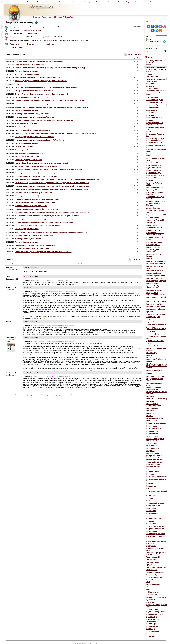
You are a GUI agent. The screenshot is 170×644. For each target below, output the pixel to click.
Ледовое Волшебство (155, 322)
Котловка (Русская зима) (156, 276)
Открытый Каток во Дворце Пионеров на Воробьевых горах (154, 455)
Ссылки (111, 2)
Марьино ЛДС (152, 353)
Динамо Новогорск (154, 208)
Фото (120, 2)
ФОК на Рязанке (153, 592)
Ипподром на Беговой (155, 237)
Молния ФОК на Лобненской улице (154, 405)
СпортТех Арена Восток (156, 534)
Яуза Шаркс (151, 636)
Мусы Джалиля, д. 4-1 (155, 418)
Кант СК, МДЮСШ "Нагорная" (153, 251)
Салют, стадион (152, 495)
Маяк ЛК (150, 355)
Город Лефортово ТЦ (155, 187)
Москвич (150, 416)
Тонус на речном (153, 560)
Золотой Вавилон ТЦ (154, 228)
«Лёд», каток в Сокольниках (152, 83)
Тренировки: (15, 44)
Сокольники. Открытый (155, 526)
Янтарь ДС (150, 629)
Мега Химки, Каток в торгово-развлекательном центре (156, 372)
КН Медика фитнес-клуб (156, 264)
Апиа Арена (151, 113)
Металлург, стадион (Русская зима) (154, 388)
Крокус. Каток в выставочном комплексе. (156, 294)
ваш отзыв (77, 395)
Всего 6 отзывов (16, 47)
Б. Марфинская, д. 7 (154, 118)
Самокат (150, 498)
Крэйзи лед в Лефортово (156, 309)
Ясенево (150, 634)
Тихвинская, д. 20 (153, 557)
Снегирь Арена (152, 513)
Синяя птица (151, 511)
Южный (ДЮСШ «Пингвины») (153, 620)
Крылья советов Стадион (156, 301)
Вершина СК (151, 178)
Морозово (150, 411)
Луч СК (149, 343)
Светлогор (150, 501)
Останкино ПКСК (153, 448)
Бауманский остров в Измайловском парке (155, 124)
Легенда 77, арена (153, 317)
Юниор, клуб (151, 624)
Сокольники (151, 524)
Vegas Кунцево (152, 77)
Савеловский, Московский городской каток (157, 492)
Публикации (50, 2)
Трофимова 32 (152, 570)
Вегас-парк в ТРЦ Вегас (155, 175)
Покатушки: (30, 44)
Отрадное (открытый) (155, 459)
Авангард (150, 86)
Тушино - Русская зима (155, 572)
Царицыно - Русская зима (156, 597)
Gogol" (149, 65)
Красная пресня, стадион (156, 281)
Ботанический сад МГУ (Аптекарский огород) (155, 139)
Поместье (150, 474)
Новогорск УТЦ (152, 431)
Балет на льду (152, 120)
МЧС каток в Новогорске (156, 421)
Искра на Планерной (154, 242)
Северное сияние (153, 506)
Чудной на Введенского (156, 612)
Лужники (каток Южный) (156, 341)
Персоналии (154, 2)
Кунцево (150, 312)
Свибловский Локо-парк (156, 503)
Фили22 (149, 589)
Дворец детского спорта (156, 201)
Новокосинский (152, 434)
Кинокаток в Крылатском (156, 261)
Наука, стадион (152, 426)
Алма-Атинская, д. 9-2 (155, 100)
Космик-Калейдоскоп (154, 273)
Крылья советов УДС (155, 304)
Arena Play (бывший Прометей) (154, 61)
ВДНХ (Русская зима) (154, 170)
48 (16, 270)
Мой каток (150, 401)
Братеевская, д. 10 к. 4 (155, 143)
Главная (37, 17)
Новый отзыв (135, 259)
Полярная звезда (153, 471)
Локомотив (151, 331)
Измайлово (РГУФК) (154, 230)
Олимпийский (152, 443)
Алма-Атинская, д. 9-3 (155, 102)
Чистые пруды (152, 609)
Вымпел (150, 180)
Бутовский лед (152, 163)
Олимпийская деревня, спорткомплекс (155, 440)
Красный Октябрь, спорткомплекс (153, 287)
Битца (149, 131)
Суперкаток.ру (152, 546)
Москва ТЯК (151, 413)
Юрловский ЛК (152, 626)
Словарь (30, 2)
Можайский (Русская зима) (157, 399)
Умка (148, 582)
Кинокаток (150, 259)
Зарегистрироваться (154, 41)
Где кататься (47, 17)
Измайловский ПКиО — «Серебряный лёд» (155, 234)
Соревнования (140, 2)
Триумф (149, 565)
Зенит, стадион (152, 225)
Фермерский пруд (153, 584)
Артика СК (150, 115)
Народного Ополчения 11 (156, 423)
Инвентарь (100, 2)
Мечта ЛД (150, 396)
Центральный (152, 600)
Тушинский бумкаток (154, 575)
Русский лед (151, 486)
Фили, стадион (152, 587)
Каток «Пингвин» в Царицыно (154, 255)
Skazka (149, 74)
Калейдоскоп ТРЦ (153, 247)
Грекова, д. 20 (152, 190)
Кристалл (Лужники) (154, 290)
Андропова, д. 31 (153, 110)
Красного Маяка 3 (153, 283)
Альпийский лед (153, 107)
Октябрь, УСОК (152, 436)
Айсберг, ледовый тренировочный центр (155, 89)
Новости (10, 2)
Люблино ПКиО (152, 346)
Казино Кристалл (153, 245)
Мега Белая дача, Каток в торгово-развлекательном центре (156, 360)
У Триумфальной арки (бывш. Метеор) (155, 578)
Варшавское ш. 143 (154, 165)
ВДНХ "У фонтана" (154, 168)
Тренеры (76, 2)
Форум (20, 2)
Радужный (150, 483)
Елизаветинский (153, 217)
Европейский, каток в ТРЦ (156, 215)
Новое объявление (133, 54)
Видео (128, 2)
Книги (39, 2)
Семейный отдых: (49, 44)
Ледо (148, 319)
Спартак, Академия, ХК (155, 529)
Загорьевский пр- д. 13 (155, 220)
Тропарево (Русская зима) (156, 567)
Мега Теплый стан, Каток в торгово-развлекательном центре (157, 366)
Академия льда (152, 97)
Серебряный (151, 508)
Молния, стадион (153, 408)
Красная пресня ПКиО (155, 278)
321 (17, 279)
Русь (148, 489)
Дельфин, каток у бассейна (153, 205)
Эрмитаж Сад (152, 617)
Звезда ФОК (151, 223)
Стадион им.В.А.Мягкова (156, 536)
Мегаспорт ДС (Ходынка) (156, 376)
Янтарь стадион (153, 631)
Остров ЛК (150, 451)
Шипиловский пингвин (155, 614)
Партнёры (88, 2)
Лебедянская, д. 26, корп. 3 (157, 314)
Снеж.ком (150, 516)
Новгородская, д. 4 (154, 429)
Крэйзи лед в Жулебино (156, 307)
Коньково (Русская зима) (156, 271)
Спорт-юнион (152, 531)
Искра (149, 240)
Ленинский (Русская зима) (156, 324)
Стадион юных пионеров (156, 539)
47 (16, 340)
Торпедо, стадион (153, 562)
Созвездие (150, 521)
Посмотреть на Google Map (31, 30)
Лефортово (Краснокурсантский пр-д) (156, 328)
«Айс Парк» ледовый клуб (157, 79)
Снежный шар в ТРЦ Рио (156, 518)
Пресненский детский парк (157, 477)
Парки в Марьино (153, 469)
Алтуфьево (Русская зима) (157, 105)
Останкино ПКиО (153, 446)
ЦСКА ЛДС (150, 602)
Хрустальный (152, 595)
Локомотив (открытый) (155, 334)
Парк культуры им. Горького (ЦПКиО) (154, 465)
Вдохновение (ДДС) (154, 173)
